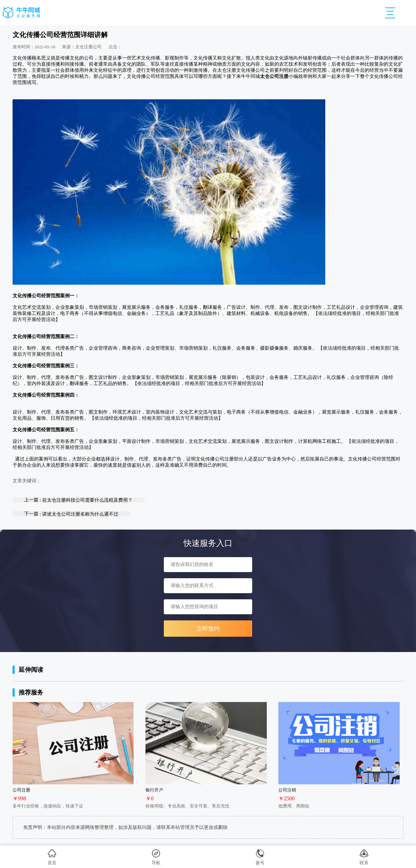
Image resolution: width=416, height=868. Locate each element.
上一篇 (78, 500)
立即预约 (208, 629)
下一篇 (71, 514)
